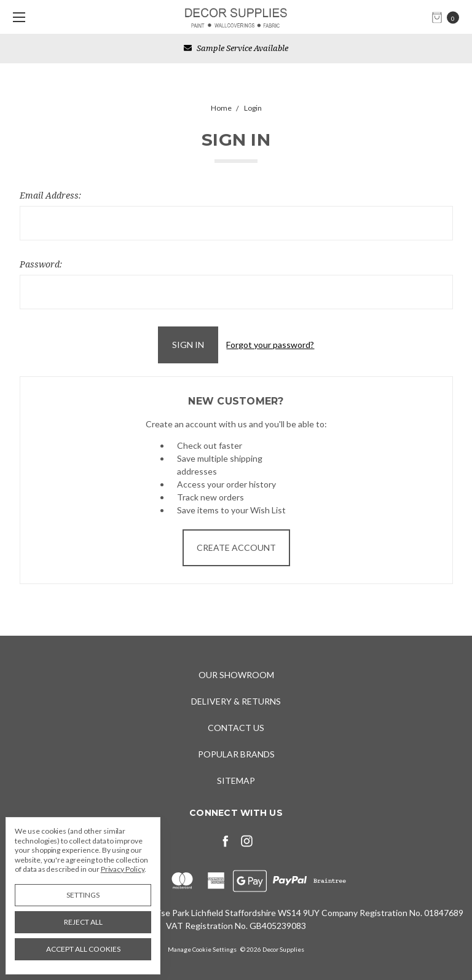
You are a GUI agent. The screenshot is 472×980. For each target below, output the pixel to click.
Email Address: (50, 195)
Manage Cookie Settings (202, 949)
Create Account (236, 547)
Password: (41, 264)
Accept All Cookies (83, 949)
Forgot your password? (270, 345)
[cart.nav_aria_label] (449, 17)
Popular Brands (236, 754)
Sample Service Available (236, 48)
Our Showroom (236, 675)
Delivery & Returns (236, 701)
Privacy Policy (123, 869)
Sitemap (236, 780)
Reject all (83, 922)
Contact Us (236, 728)
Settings (83, 895)
